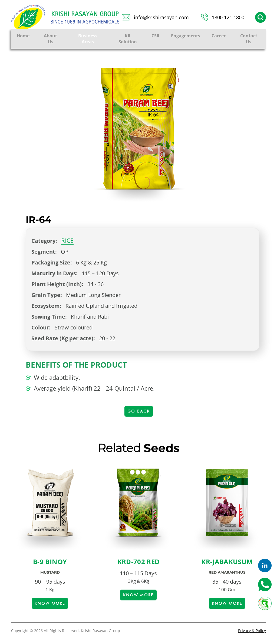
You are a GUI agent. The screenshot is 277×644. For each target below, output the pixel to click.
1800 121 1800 (228, 17)
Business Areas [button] (88, 39)
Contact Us (249, 39)
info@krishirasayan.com (161, 17)
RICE (67, 240)
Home (23, 36)
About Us (50, 39)
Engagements (186, 36)
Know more (50, 603)
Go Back (139, 411)
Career (219, 36)
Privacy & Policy (252, 631)
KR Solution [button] (128, 39)
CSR (156, 36)
